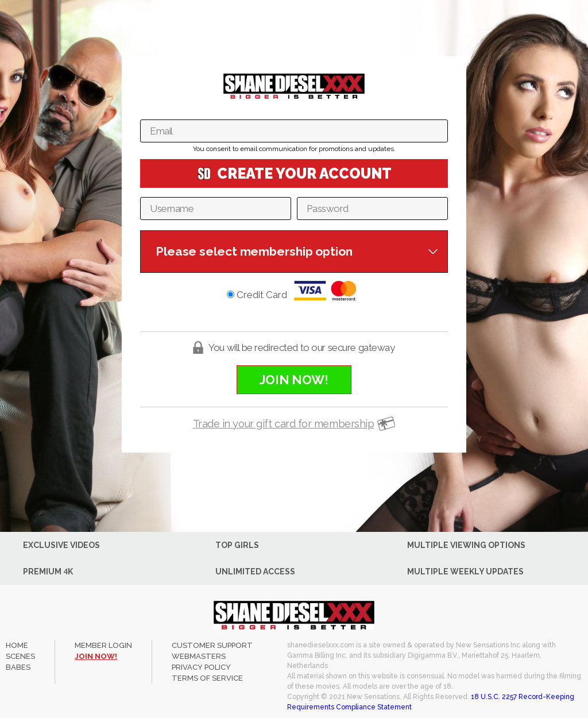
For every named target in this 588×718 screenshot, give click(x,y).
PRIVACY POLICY (201, 667)
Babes (18, 667)
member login (103, 645)
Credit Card (294, 291)
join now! (96, 656)
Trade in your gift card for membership (284, 424)
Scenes (20, 656)
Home (17, 645)
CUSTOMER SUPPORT (212, 645)
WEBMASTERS (199, 656)
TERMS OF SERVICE (207, 678)
